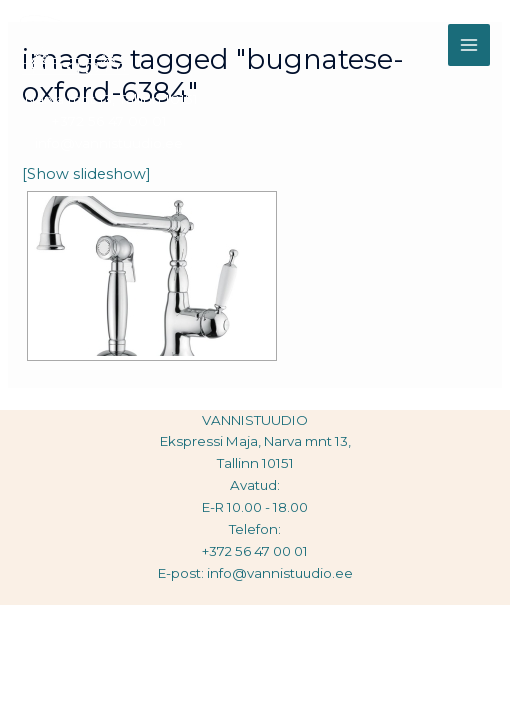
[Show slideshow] (86, 174)
